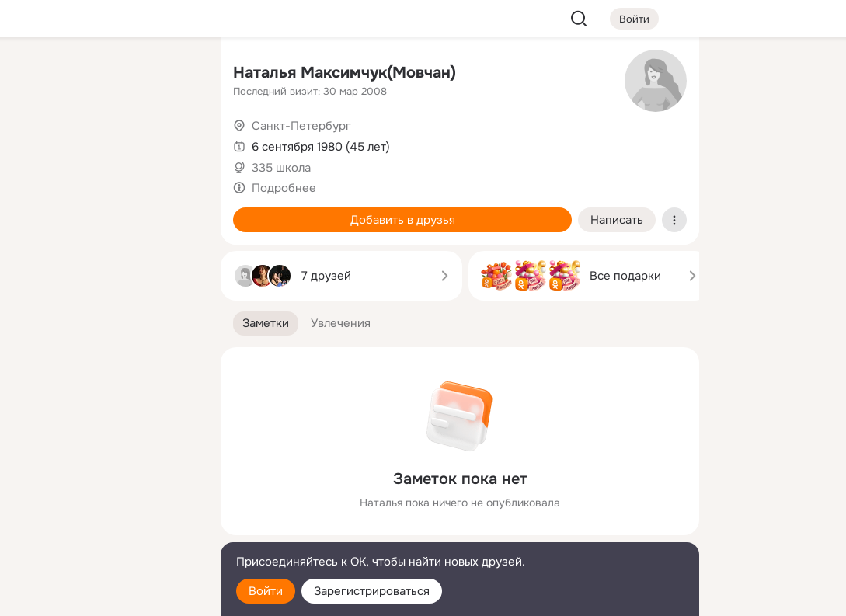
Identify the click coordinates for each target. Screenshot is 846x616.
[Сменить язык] (106, 529)
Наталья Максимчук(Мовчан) (345, 73)
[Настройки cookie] (106, 595)
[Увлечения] (106, 75)
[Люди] (106, 143)
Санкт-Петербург (301, 126)
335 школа (281, 168)
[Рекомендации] (106, 280)
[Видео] (174, 143)
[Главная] (37, 75)
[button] (266, 324)
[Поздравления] (106, 211)
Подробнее (284, 188)
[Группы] (174, 75)
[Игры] (174, 211)
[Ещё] (106, 496)
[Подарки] (37, 211)
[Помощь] (37, 280)
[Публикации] (37, 143)
